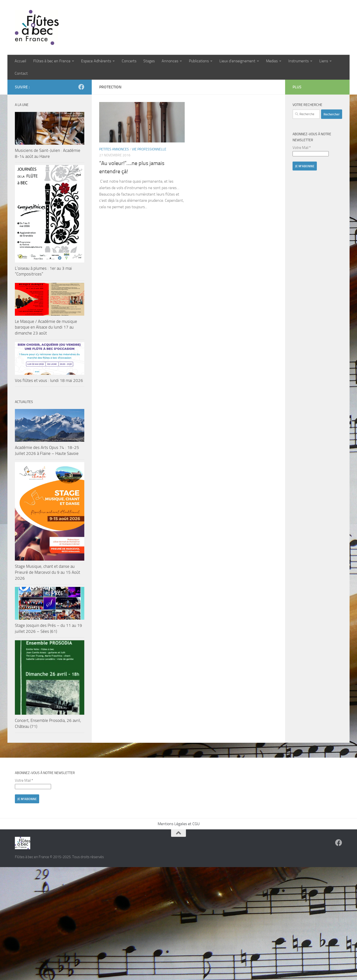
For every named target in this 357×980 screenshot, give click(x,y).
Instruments (298, 61)
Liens (324, 61)
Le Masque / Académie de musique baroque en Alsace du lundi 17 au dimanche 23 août (46, 327)
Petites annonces (114, 149)
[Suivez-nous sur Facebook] (81, 87)
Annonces (170, 61)
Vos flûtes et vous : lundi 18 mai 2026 (49, 380)
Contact (21, 73)
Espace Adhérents (96, 61)
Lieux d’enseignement (237, 61)
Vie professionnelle (149, 149)
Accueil (20, 61)
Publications (199, 61)
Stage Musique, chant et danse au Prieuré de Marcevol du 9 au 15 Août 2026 (47, 572)
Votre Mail (302, 148)
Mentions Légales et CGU (179, 824)
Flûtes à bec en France (52, 61)
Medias (272, 61)
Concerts (129, 61)
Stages (149, 61)
